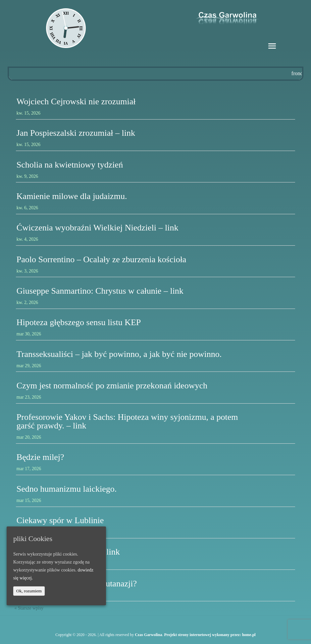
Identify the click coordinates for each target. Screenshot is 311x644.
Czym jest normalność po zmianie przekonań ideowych (112, 386)
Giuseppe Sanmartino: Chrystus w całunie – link (100, 291)
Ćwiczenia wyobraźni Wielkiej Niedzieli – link (98, 228)
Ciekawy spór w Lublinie (60, 520)
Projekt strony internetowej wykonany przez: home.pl (210, 635)
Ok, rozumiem (29, 591)
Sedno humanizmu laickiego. (67, 489)
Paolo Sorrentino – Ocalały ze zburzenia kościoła (102, 259)
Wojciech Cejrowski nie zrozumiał (76, 101)
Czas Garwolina (148, 635)
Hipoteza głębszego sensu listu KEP (79, 322)
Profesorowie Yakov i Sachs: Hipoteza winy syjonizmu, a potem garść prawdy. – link (127, 421)
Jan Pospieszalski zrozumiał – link (76, 133)
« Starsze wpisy (29, 608)
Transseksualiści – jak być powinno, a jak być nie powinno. (119, 354)
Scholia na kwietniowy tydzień (70, 165)
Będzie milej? (40, 457)
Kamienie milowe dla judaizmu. (72, 196)
